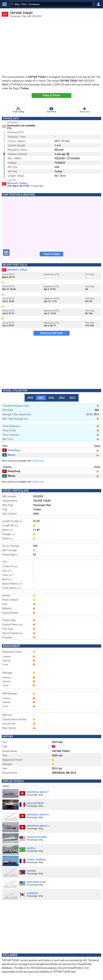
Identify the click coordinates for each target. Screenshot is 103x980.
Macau (9, 455)
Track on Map (51, 254)
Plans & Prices (52, 95)
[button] (98, 4)
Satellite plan (38, 461)
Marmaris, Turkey (17, 183)
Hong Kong (11, 450)
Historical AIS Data (51, 333)
